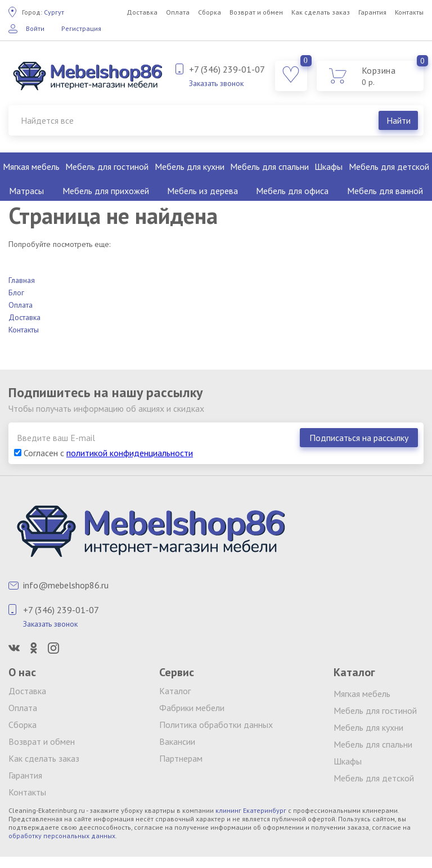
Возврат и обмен (256, 12)
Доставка (142, 12)
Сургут (43, 12)
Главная (22, 280)
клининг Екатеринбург (251, 810)
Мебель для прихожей (106, 191)
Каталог (175, 691)
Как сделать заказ (321, 12)
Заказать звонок (216, 83)
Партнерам (181, 758)
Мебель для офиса (292, 191)
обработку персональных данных (62, 836)
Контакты (409, 12)
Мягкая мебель (31, 167)
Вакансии (177, 741)
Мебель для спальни (269, 167)
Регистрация (81, 28)
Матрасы (26, 191)
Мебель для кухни (190, 167)
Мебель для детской (389, 167)
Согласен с (103, 453)
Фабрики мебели (192, 708)
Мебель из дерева (202, 191)
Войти (35, 28)
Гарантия (372, 12)
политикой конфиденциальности (130, 453)
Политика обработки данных (216, 725)
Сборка (210, 12)
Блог (16, 293)
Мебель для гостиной (107, 167)
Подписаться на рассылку (359, 438)
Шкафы (328, 167)
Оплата (178, 12)
